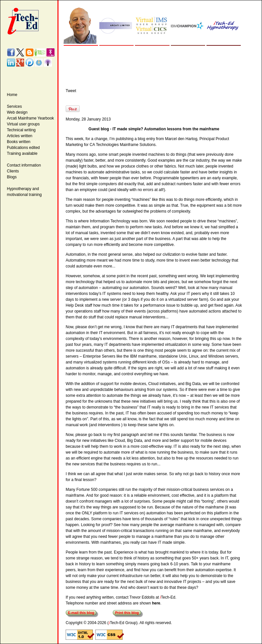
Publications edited (23, 148)
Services (14, 106)
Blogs (12, 177)
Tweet (71, 91)
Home (12, 95)
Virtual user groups (23, 124)
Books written (19, 142)
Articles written (20, 136)
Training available (22, 153)
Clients (13, 171)
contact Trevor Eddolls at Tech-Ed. (146, 597)
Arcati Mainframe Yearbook (30, 118)
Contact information (24, 165)
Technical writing (21, 130)
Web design (17, 112)
